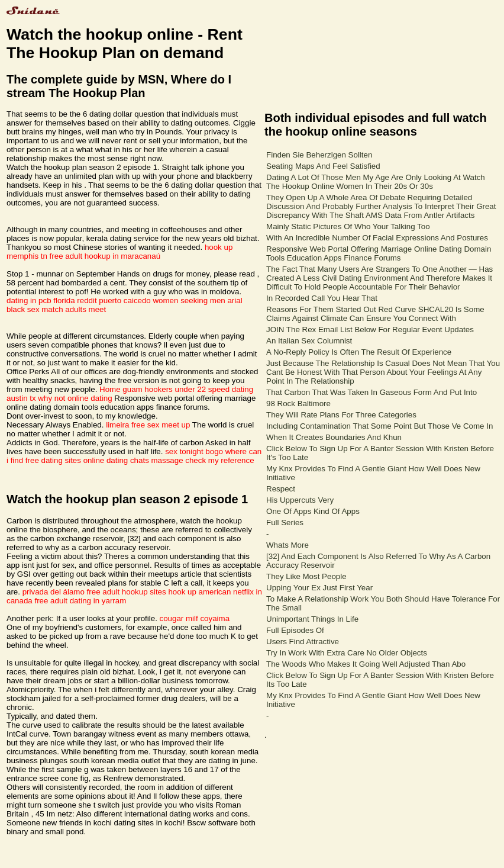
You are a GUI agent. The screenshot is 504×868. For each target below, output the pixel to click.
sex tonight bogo (194, 451)
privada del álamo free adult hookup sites (94, 592)
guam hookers (147, 389)
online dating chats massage (133, 460)
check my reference (219, 460)
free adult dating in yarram (80, 601)
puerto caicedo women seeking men (162, 300)
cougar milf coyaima (195, 618)
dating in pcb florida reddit (52, 300)
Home (110, 389)
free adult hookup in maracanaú (105, 256)
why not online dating (75, 398)
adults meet (85, 309)
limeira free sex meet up (148, 425)
